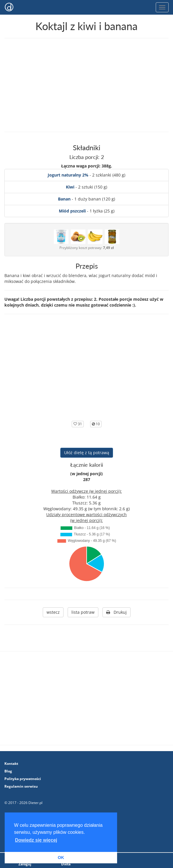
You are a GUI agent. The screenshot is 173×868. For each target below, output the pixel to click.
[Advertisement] (87, 85)
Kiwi (70, 187)
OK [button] (61, 857)
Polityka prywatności (23, 779)
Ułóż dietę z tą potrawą (87, 453)
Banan (64, 199)
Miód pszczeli (72, 211)
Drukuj (117, 612)
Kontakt (11, 764)
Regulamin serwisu (21, 786)
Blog (8, 771)
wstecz (53, 612)
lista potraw (83, 612)
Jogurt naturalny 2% (68, 175)
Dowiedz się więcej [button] (36, 840)
